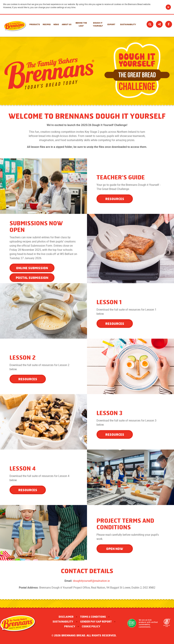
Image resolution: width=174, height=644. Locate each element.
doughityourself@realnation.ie (91, 581)
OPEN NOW (115, 549)
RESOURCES (115, 199)
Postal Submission (32, 278)
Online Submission (32, 268)
